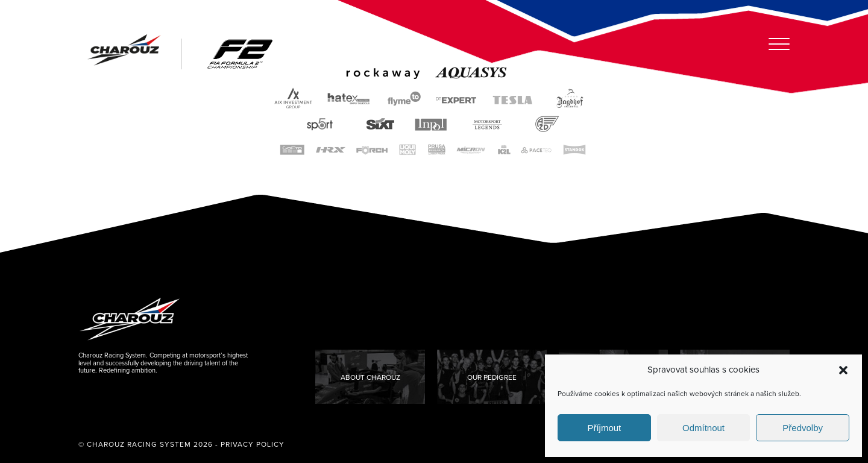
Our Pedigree (492, 377)
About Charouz (370, 377)
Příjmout (604, 428)
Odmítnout (703, 428)
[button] (843, 370)
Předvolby (803, 428)
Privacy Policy (253, 444)
